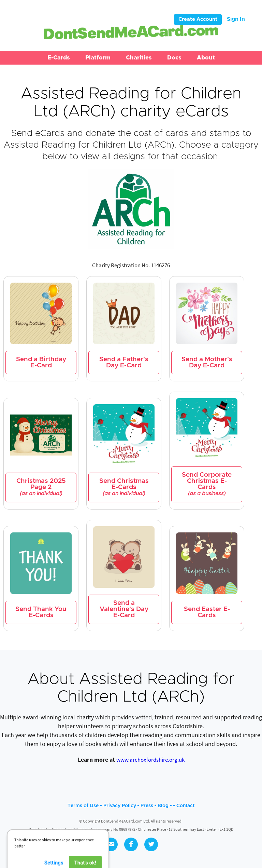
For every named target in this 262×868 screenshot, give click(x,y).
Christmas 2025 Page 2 (41, 487)
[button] (59, 58)
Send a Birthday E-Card (41, 362)
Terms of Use (83, 806)
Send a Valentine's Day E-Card (124, 609)
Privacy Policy (120, 806)
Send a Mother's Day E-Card (207, 362)
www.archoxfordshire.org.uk (150, 760)
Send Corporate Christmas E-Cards (207, 484)
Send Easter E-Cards (207, 612)
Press (147, 806)
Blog (163, 806)
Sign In (236, 19)
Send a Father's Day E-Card (124, 362)
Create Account (198, 19)
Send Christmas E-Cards (124, 487)
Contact (185, 806)
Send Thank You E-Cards (41, 612)
